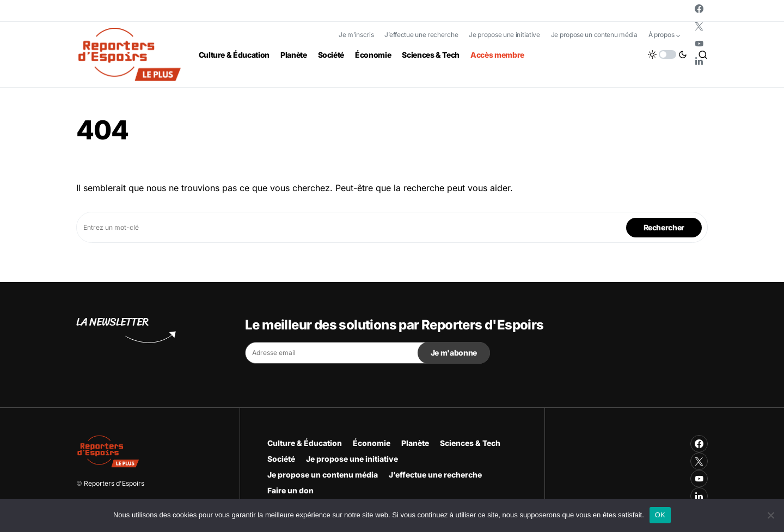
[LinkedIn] (699, 61)
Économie (372, 443)
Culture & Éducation (305, 443)
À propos (661, 35)
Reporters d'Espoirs (114, 483)
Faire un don (290, 490)
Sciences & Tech (470, 443)
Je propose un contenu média (594, 35)
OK (660, 515)
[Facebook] (699, 9)
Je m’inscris (356, 35)
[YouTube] (699, 44)
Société (281, 459)
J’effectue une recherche (421, 35)
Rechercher (664, 227)
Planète (415, 443)
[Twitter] (699, 26)
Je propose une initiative (504, 35)
